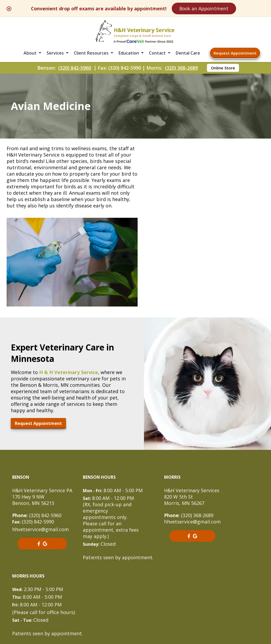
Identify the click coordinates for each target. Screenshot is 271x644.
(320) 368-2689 (181, 69)
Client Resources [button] (91, 54)
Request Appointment (235, 54)
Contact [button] (157, 54)
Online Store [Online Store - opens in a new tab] (223, 69)
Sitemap (134, 600)
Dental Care (188, 54)
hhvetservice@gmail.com (40, 455)
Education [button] (129, 54)
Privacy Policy (205, 600)
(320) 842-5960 (75, 69)
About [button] (30, 54)
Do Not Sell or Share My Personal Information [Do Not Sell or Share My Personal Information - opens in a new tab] (136, 612)
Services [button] (55, 54)
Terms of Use (167, 600)
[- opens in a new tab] (39, 469)
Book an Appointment (211, 8)
